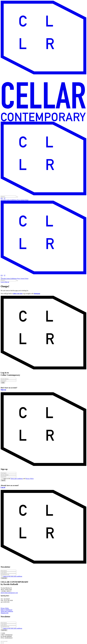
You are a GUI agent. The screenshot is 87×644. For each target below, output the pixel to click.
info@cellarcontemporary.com (9, 593)
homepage (37, 294)
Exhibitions (14, 200)
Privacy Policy (30, 479)
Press (19, 200)
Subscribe (4, 578)
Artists (8, 200)
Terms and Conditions (17, 479)
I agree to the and (18, 479)
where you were (18, 294)
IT (5, 198)
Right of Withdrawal (6, 610)
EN (2, 198)
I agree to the (12, 576)
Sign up (7, 282)
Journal (23, 200)
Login (3, 383)
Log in (3, 282)
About (27, 200)
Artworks (4, 200)
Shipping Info (5, 613)
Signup (3, 480)
